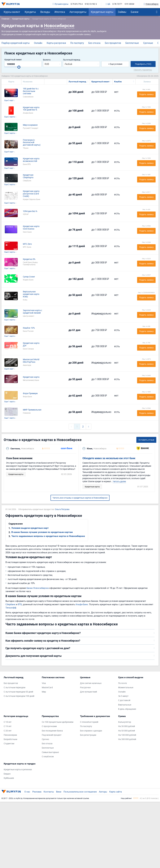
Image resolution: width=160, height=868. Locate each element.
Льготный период (72, 60)
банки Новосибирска (38, 588)
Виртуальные (125, 705)
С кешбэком (48, 757)
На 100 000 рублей (127, 735)
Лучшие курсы (61, 4)
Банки (135, 12)
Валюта (47, 60)
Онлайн (38, 43)
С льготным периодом (14, 688)
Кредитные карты (102, 12)
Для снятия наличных (91, 683)
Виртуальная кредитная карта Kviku (31, 294)
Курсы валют (12, 12)
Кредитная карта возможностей (31, 160)
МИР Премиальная (32, 410)
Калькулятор (125, 722)
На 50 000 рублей (127, 731)
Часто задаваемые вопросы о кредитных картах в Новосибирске (48, 536)
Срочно (45, 739)
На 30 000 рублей (127, 726)
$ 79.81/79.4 (77, 4)
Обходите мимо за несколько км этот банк (109, 458)
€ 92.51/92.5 (91, 4)
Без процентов (113, 43)
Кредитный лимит (13, 60)
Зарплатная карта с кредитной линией (33, 312)
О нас (27, 792)
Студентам (9, 744)
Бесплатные (132, 43)
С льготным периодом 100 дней (19, 696)
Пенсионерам (10, 735)
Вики (59, 792)
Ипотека (60, 12)
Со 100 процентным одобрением (58, 722)
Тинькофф (11, 608)
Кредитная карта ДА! (31, 344)
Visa (44, 683)
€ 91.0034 (129, 4)
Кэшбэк (118, 82)
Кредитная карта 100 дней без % (31, 109)
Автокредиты (78, 12)
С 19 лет (8, 726)
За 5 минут (123, 696)
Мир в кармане (30, 125)
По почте (122, 683)
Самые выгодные (50, 752)
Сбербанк (10, 604)
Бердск (7, 774)
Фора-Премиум (30, 393)
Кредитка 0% (29, 259)
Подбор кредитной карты (16, 43)
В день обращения (127, 709)
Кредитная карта (31, 377)
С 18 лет (8, 722)
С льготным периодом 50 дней (18, 692)
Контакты (49, 792)
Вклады (45, 12)
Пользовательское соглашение (80, 792)
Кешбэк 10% (29, 328)
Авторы (103, 792)
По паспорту (77, 43)
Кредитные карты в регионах (18, 770)
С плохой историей (89, 722)
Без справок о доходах (91, 731)
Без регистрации (88, 735)
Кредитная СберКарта (28, 176)
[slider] (19, 67)
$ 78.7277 (117, 4)
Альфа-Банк (82, 604)
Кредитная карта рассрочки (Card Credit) (31, 194)
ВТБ (20, 604)
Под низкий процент (52, 735)
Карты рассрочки (56, 43)
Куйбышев (9, 778)
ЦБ (108, 4)
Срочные (148, 43)
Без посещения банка (52, 731)
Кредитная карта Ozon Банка (31, 228)
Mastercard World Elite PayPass (31, 361)
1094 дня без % (30, 211)
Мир (44, 692)
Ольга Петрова (62, 509)
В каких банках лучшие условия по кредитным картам (42, 532)
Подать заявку (146, 94)
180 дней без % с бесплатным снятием (31, 91)
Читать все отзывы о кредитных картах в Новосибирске (80, 498)
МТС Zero (27, 244)
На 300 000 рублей (127, 739)
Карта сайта (116, 792)
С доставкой (124, 700)
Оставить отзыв (146, 440)
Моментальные (126, 688)
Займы (122, 12)
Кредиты (30, 12)
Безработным (10, 739)
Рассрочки (85, 688)
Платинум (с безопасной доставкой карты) (32, 142)
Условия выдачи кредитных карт (30, 528)
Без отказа (94, 43)
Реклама (37, 792)
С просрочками (49, 726)
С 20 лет (8, 731)
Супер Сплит (29, 277)
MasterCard (47, 688)
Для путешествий (88, 692)
